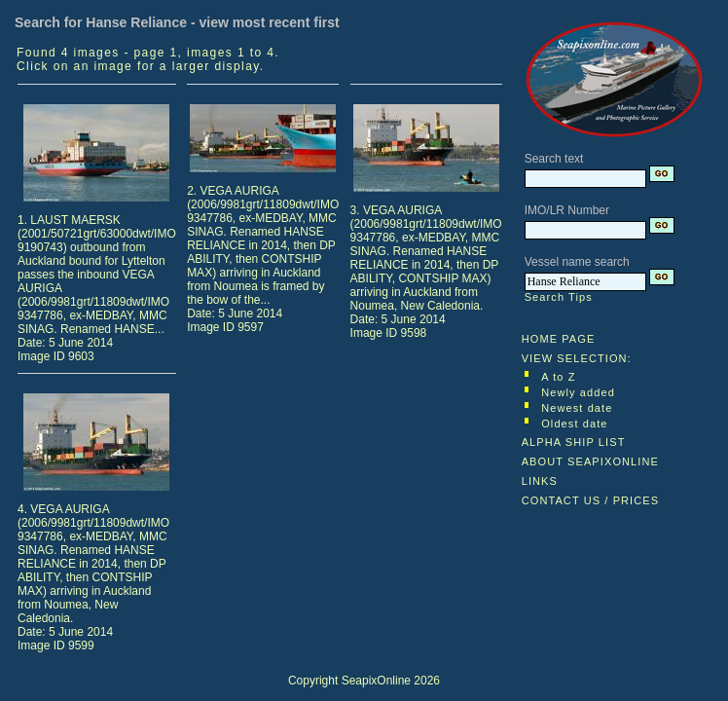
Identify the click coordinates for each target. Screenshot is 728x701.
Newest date (577, 408)
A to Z (558, 377)
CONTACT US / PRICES (591, 500)
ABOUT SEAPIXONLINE (590, 461)
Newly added (578, 392)
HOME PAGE (559, 339)
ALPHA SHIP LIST (574, 442)
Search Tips (559, 297)
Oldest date (574, 424)
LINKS (540, 481)
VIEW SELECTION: (577, 358)
